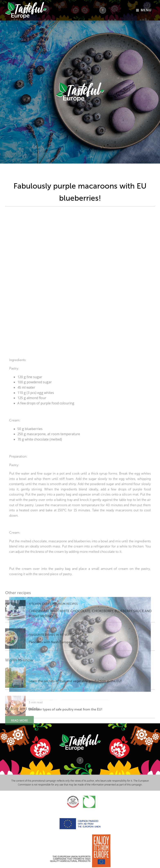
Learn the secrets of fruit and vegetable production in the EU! (75, 700)
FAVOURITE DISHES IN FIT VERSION (53, 653)
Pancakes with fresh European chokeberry (61, 661)
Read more (19, 726)
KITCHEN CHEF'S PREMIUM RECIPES (53, 622)
